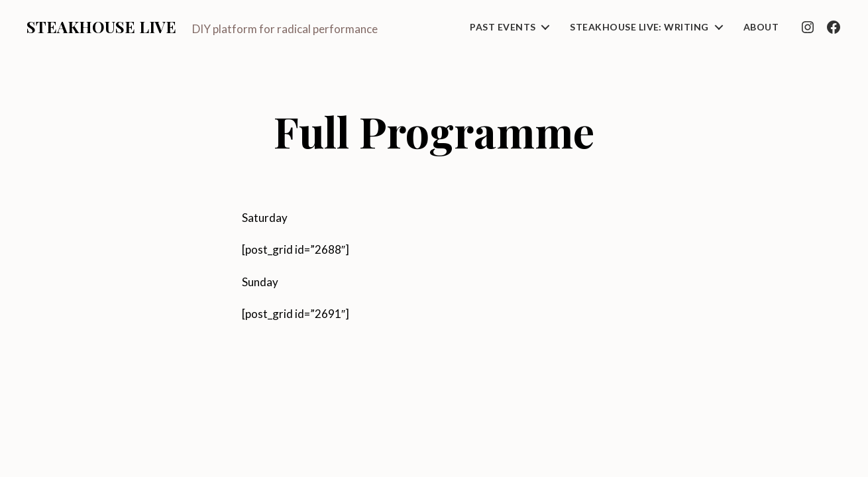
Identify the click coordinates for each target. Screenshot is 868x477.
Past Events (503, 27)
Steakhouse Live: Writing (639, 27)
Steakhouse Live (101, 26)
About (761, 27)
